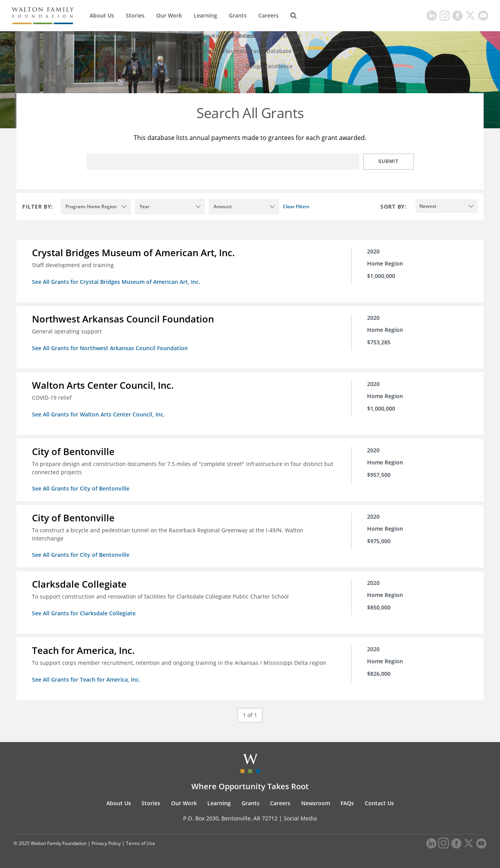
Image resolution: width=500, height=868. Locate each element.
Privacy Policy (106, 843)
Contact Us (379, 803)
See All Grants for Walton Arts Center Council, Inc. (98, 414)
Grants (238, 15)
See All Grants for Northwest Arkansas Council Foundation (110, 348)
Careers (269, 15)
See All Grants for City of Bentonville (81, 488)
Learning (205, 15)
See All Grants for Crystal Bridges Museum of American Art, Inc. (116, 282)
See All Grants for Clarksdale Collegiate (84, 613)
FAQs (347, 803)
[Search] (293, 16)
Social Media (300, 818)
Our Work (169, 15)
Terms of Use (140, 843)
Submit (389, 161)
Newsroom (316, 803)
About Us (102, 15)
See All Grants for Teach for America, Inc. (86, 679)
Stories (135, 15)
